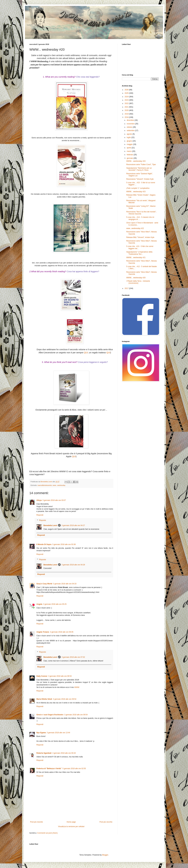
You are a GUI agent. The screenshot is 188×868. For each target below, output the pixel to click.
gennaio (130, 158)
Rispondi (40, 515)
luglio (129, 137)
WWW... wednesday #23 (136, 192)
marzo (129, 151)
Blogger (105, 855)
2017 (127, 288)
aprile (129, 148)
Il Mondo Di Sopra (44, 544)
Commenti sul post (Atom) (47, 833)
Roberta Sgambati (44, 753)
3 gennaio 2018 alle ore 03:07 (54, 500)
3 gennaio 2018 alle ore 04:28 (73, 565)
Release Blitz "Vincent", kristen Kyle (140, 237)
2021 (127, 107)
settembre (131, 131)
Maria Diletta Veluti (44, 699)
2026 (127, 90)
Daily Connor (42, 676)
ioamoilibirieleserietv (45, 485)
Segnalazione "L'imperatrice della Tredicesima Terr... (139, 253)
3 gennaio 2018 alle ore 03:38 (64, 544)
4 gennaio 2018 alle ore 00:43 (64, 753)
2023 (127, 100)
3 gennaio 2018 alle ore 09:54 (65, 699)
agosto (130, 134)
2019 (127, 114)
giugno (130, 141)
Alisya (39, 500)
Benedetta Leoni (50, 525)
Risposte (43, 520)
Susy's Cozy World (44, 584)
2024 (127, 97)
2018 (127, 117)
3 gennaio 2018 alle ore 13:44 (58, 733)
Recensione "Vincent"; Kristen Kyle (140, 179)
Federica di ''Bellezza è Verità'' (49, 769)
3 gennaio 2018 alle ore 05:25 (55, 604)
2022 (127, 103)
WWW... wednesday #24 (136, 161)
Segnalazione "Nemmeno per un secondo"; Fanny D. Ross (139, 169)
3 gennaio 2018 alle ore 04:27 (73, 525)
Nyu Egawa (41, 733)
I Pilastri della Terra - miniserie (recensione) (138, 282)
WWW (77, 687)
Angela (39, 604)
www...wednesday (59, 485)
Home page (71, 822)
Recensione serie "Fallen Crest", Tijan (141, 165)
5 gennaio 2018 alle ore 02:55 (74, 769)
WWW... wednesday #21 (136, 258)
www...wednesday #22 (135, 228)
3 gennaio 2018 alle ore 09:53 (60, 676)
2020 (127, 110)
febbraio (130, 155)
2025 (127, 93)
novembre (131, 124)
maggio (130, 144)
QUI (86, 353)
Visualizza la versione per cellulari (71, 827)
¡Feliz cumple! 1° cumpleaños (138, 188)
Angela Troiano (43, 632)
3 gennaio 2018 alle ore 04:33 (65, 584)
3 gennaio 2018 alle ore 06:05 (62, 632)
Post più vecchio (106, 822)
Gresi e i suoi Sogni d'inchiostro (50, 715)
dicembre (131, 120)
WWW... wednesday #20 (136, 278)
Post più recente (36, 822)
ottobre (130, 127)
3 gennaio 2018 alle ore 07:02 (73, 657)
